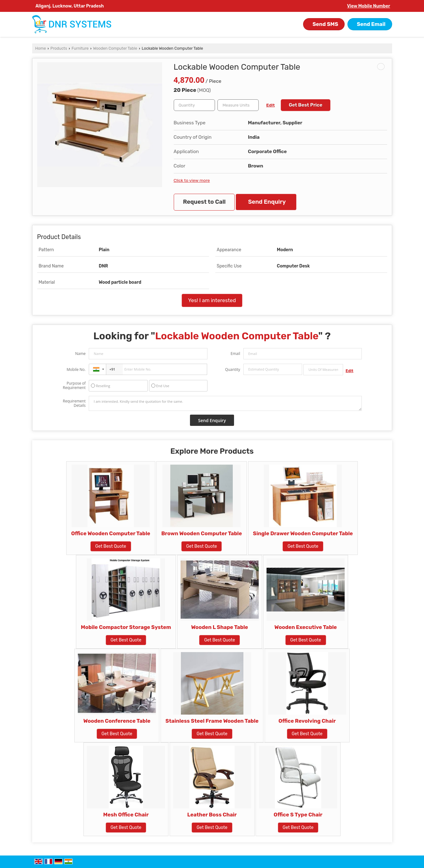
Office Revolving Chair (307, 721)
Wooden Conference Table (117, 721)
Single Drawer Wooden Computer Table (303, 533)
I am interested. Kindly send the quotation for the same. (225, 403)
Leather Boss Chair (212, 815)
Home (41, 48)
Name (80, 354)
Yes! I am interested (212, 300)
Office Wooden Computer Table (111, 533)
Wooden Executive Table (306, 627)
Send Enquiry (267, 202)
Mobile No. (76, 369)
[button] (369, 6)
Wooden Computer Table (115, 48)
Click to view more (192, 180)
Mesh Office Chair (126, 815)
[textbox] (238, 105)
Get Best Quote (111, 546)
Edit (270, 105)
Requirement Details (74, 403)
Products (59, 48)
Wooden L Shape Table (220, 627)
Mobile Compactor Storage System (126, 627)
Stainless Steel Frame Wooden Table (212, 721)
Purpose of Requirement (74, 386)
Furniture (80, 48)
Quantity (232, 369)
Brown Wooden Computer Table (202, 533)
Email (235, 354)
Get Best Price (306, 105)
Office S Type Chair (298, 815)
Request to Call (204, 202)
